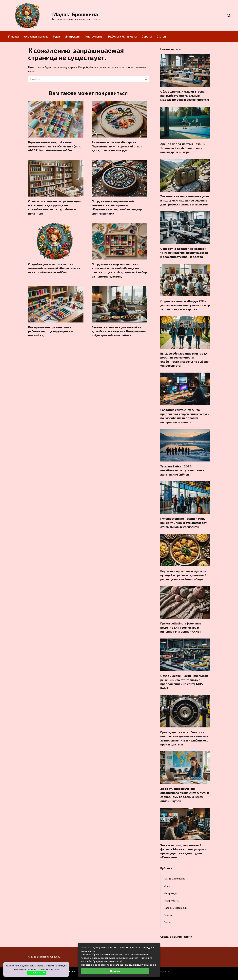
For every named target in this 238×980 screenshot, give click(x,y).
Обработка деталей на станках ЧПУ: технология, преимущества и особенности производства (184, 253)
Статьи (161, 37)
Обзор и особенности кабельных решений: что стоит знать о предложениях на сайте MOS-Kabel (184, 682)
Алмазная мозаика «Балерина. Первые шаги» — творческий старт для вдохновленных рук (117, 146)
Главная (14, 37)
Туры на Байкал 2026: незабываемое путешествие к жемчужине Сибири (182, 470)
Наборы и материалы (122, 37)
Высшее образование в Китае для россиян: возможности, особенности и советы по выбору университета (185, 359)
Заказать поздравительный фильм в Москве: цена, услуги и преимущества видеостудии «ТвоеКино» (183, 851)
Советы (147, 37)
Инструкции (73, 37)
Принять (115, 971)
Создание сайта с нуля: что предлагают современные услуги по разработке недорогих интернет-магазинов (185, 416)
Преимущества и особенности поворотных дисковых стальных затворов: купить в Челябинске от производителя (185, 738)
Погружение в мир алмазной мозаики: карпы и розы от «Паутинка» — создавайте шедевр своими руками (117, 207)
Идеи (57, 37)
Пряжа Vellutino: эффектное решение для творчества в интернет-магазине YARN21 (181, 627)
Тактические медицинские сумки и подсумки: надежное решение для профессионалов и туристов (185, 200)
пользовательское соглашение (43, 969)
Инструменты (94, 37)
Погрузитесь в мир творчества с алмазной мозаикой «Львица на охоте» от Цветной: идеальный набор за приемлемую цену (119, 270)
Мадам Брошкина (75, 14)
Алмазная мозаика (36, 37)
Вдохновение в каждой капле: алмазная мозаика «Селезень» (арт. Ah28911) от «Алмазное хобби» (54, 146)
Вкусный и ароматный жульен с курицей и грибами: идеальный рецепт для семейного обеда (184, 575)
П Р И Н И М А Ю (37, 973)
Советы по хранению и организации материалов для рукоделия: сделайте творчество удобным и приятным (54, 207)
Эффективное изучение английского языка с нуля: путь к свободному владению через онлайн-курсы (185, 795)
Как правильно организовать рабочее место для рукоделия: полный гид (50, 331)
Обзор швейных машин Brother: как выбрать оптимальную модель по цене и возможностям (185, 95)
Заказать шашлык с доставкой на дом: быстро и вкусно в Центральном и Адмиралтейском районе (119, 331)
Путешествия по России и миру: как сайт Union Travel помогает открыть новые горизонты (183, 523)
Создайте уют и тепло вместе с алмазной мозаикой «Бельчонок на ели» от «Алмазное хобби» (54, 268)
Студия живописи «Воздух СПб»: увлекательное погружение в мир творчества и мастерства (185, 305)
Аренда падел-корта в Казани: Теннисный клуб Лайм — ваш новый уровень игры (183, 148)
